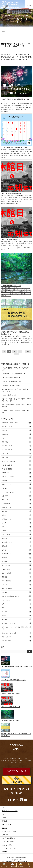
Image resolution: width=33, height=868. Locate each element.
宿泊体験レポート (16, 446)
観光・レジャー (16, 500)
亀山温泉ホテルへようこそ (16, 623)
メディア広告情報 (16, 588)
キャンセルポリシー (8, 845)
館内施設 (16, 511)
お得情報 (16, 619)
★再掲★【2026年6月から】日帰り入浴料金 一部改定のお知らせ (16, 390)
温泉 (10, 57)
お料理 (16, 531)
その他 (16, 550)
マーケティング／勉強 (16, 461)
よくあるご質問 (17, 780)
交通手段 (16, 538)
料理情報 (16, 558)
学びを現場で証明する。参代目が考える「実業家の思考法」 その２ (16, 400)
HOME (4, 31)
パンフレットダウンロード (10, 848)
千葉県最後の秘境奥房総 (10, 59)
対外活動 (16, 488)
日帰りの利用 (16, 534)
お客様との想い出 (16, 465)
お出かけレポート (16, 450)
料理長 (16, 616)
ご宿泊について (16, 519)
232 (28, 351)
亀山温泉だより (16, 554)
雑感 (16, 438)
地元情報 (16, 481)
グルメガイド (16, 453)
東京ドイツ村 (23, 59)
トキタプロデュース (16, 492)
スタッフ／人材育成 (16, 477)
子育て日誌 (16, 442)
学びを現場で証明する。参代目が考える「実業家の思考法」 (16, 406)
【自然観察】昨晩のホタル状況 (11, 385)
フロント (16, 608)
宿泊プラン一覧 (15, 771)
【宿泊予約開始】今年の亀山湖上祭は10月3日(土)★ (15, 369)
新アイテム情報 (16, 573)
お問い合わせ (16, 504)
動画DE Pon (16, 473)
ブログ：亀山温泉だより (9, 838)
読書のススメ (16, 434)
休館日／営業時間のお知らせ (16, 596)
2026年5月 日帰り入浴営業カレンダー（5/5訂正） (16, 412)
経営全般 (16, 430)
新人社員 (16, 612)
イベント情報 (16, 565)
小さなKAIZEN (16, 484)
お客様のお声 (16, 569)
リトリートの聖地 (18, 55)
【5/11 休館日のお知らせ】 (10, 395)
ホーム (4, 807)
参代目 (16, 604)
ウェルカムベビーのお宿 (16, 633)
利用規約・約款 (16, 641)
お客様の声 (16, 496)
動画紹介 (4, 852)
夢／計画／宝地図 (16, 469)
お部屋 (16, 523)
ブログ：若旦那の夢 (8, 842)
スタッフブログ (16, 600)
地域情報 (16, 592)
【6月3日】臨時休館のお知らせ (11, 378)
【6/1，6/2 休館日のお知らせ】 (12, 381)
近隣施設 (16, 546)
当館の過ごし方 (16, 507)
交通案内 (16, 515)
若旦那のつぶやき (16, 427)
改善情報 (16, 577)
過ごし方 (4, 828)
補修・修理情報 (16, 581)
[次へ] (16, 354)
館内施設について (16, 542)
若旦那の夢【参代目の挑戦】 (16, 423)
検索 (2, 647)
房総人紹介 (16, 457)
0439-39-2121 (19, 789)
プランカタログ (16, 637)
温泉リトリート (16, 57)
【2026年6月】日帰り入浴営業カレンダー (14, 374)
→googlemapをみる (16, 860)
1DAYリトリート (20, 46)
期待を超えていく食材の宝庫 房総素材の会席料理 (16, 628)
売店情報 (16, 561)
